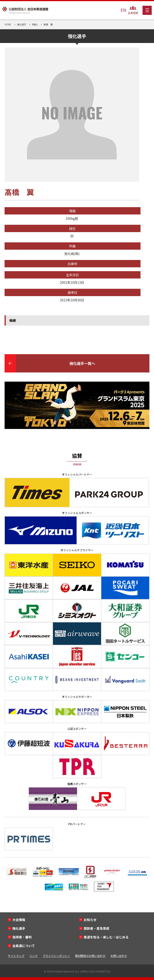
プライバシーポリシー (56, 956)
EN (123, 10)
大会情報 (19, 920)
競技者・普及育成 (96, 928)
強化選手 (19, 928)
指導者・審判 (22, 937)
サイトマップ (16, 956)
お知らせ (90, 920)
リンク (33, 956)
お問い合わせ (119, 956)
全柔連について (24, 946)
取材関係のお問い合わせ (90, 956)
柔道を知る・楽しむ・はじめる (106, 937)
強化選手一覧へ (82, 363)
